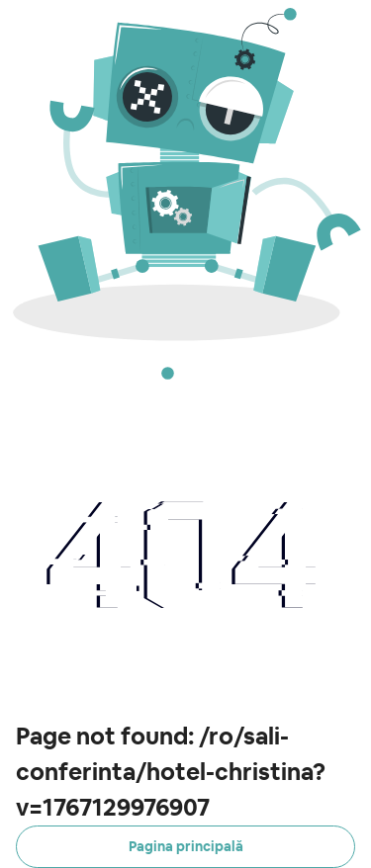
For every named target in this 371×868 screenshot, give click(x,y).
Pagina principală (186, 846)
